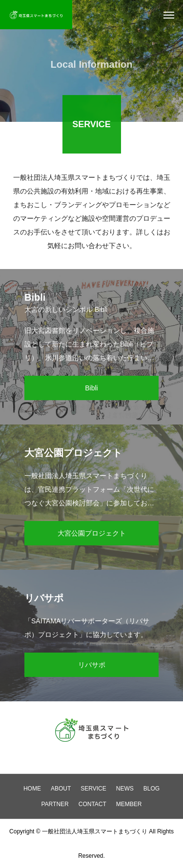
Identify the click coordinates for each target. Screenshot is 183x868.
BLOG (152, 789)
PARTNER (55, 804)
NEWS (125, 789)
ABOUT (61, 789)
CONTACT (92, 804)
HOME (32, 789)
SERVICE (93, 789)
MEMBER (129, 804)
